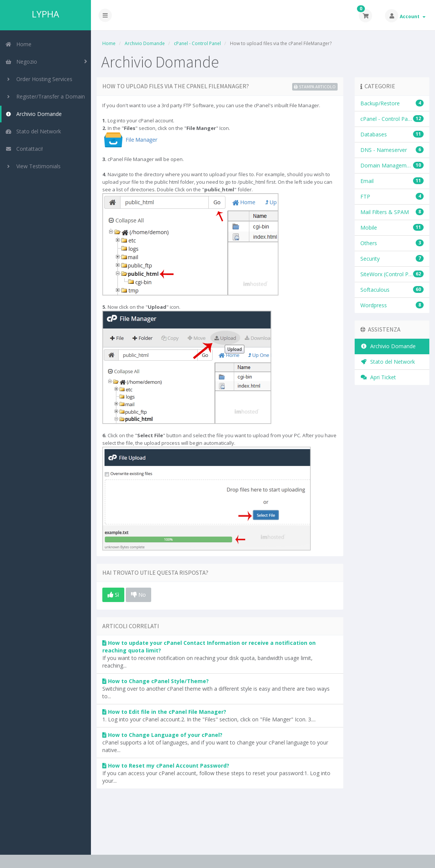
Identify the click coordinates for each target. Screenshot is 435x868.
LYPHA (45, 14)
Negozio (21, 62)
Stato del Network (33, 131)
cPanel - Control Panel (197, 43)
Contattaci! (24, 149)
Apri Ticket (378, 377)
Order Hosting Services (39, 79)
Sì (113, 594)
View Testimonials (33, 166)
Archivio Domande (34, 114)
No (138, 594)
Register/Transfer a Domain (45, 96)
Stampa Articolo (315, 87)
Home (18, 44)
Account (413, 16)
